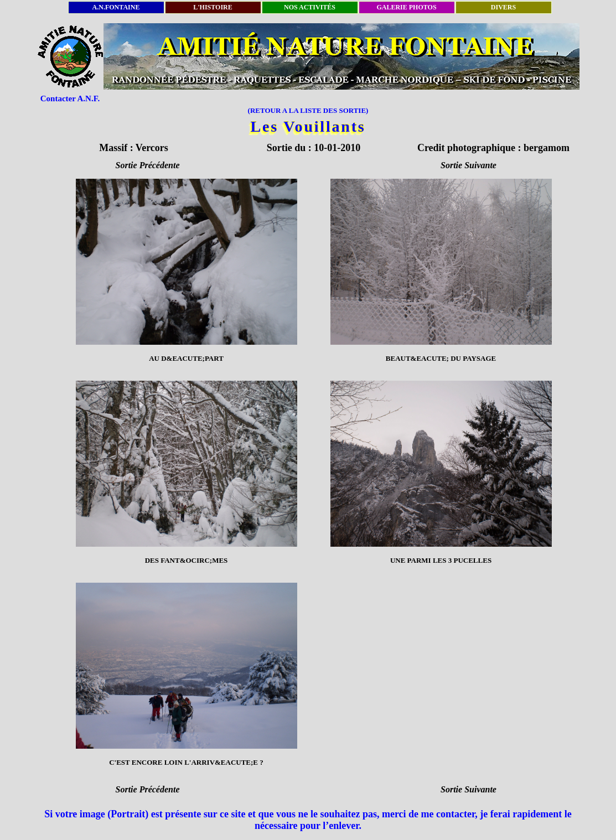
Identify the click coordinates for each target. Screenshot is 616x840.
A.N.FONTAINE (116, 7)
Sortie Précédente (148, 165)
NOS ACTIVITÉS (310, 7)
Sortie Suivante (469, 165)
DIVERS (503, 7)
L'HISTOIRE (213, 7)
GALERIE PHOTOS (406, 7)
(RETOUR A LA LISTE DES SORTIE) (308, 110)
